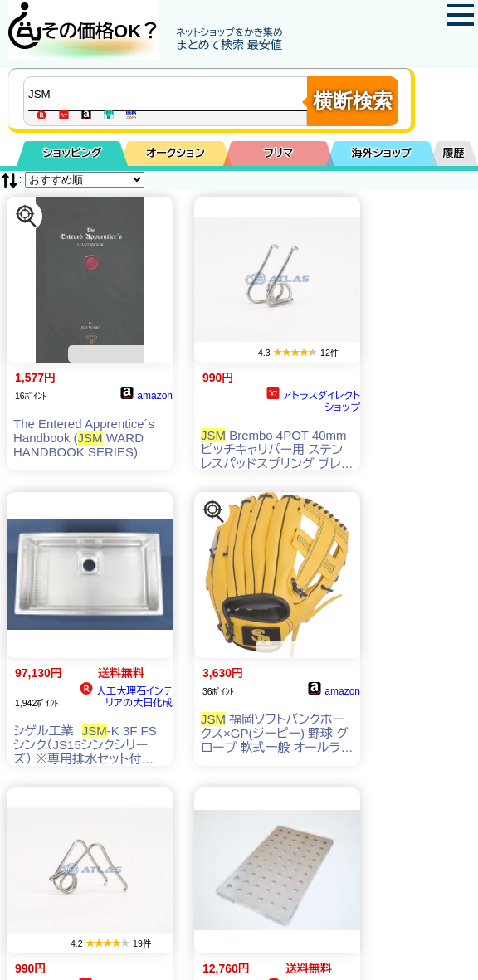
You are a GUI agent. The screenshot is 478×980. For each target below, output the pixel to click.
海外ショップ (382, 153)
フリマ (278, 153)
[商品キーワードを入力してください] (169, 94)
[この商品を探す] (27, 217)
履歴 (454, 153)
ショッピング (73, 153)
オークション (176, 153)
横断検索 (353, 101)
